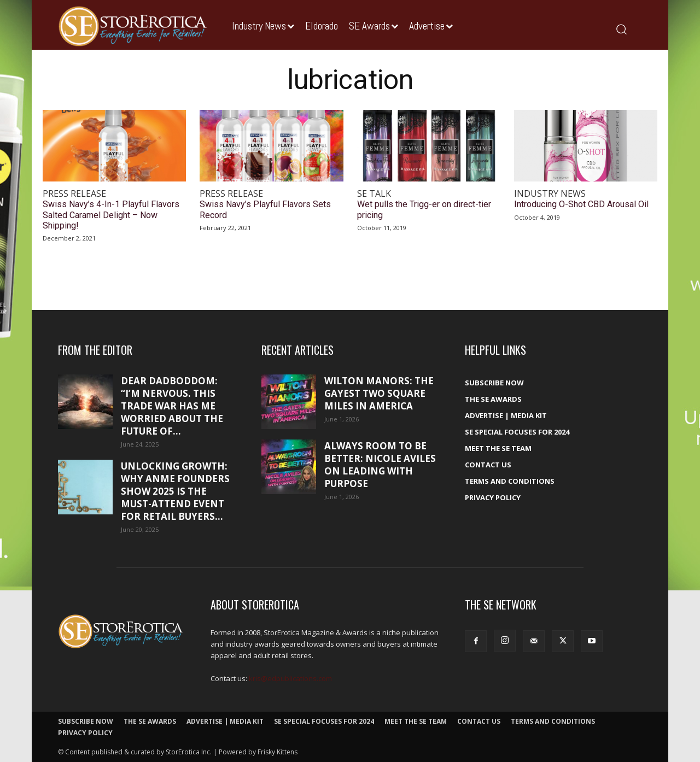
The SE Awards (493, 399)
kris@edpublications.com (290, 678)
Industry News (550, 194)
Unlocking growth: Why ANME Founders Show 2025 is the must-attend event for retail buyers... (175, 491)
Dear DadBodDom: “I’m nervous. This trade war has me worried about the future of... (172, 406)
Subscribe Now (494, 383)
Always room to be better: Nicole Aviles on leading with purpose (380, 465)
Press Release (74, 194)
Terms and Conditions (510, 481)
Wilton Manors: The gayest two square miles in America (379, 393)
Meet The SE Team (498, 448)
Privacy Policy (493, 497)
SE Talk (374, 194)
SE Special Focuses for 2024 (517, 432)
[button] (621, 29)
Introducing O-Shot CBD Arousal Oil (581, 204)
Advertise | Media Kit (506, 415)
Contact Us (488, 465)
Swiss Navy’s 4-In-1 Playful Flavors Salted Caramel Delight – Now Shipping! (111, 215)
